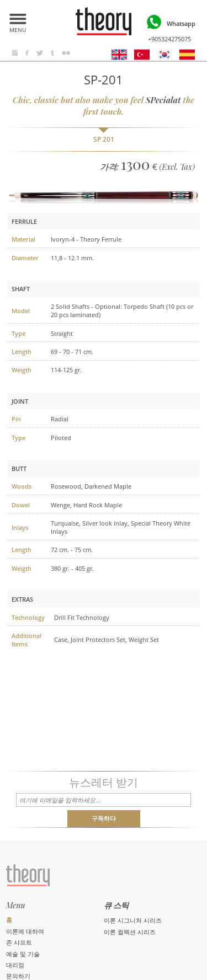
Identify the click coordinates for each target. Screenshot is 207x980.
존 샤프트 (19, 942)
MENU (18, 28)
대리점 (15, 965)
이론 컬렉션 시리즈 (130, 932)
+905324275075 (169, 27)
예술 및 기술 (23, 954)
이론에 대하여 (25, 931)
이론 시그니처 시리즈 (133, 920)
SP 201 (104, 139)
